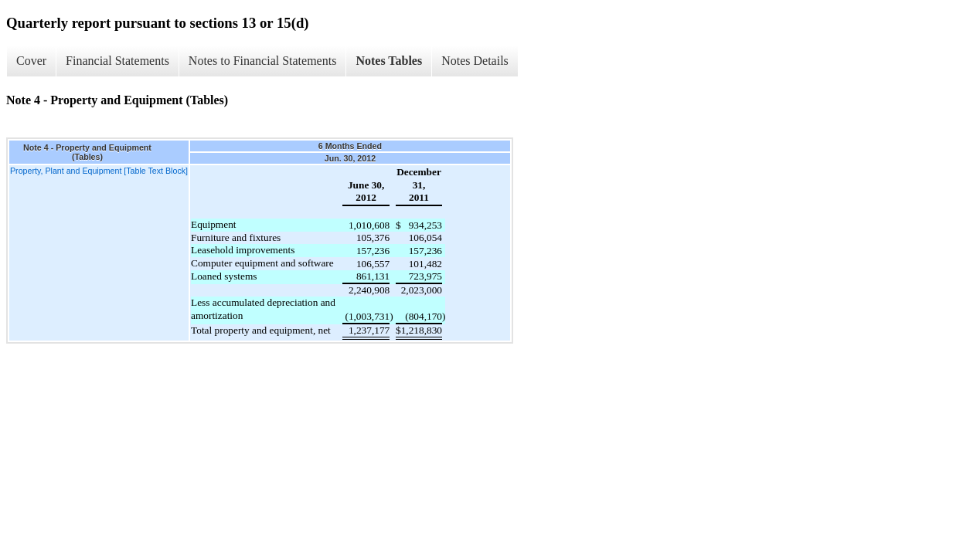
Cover (31, 61)
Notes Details (475, 61)
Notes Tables (389, 61)
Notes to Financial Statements (263, 61)
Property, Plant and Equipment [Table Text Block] (99, 171)
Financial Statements (117, 61)
